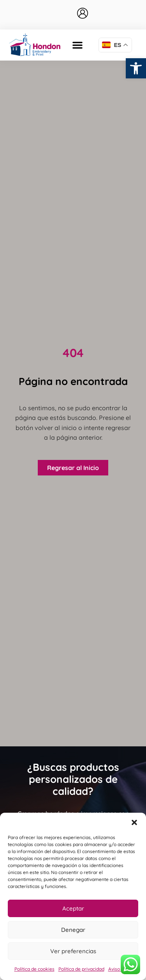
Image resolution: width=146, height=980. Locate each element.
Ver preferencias (73, 951)
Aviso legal (120, 969)
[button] (136, 68)
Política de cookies (34, 969)
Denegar (73, 930)
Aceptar (73, 908)
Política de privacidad (81, 969)
